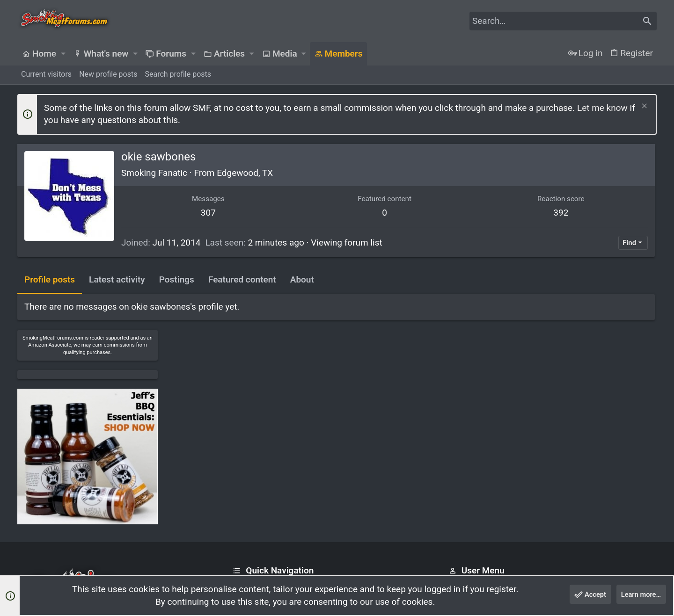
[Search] (563, 21)
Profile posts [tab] (50, 279)
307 (183, 213)
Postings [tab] (177, 279)
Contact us (251, 494)
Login (458, 458)
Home (243, 458)
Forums (245, 475)
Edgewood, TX (245, 173)
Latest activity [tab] (117, 279)
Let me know (602, 108)
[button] (63, 54)
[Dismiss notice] (643, 107)
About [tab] (302, 279)
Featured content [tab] (242, 279)
